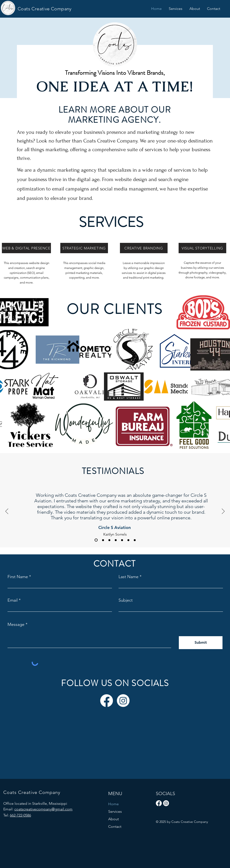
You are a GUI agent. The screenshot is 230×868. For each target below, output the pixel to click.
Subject (126, 600)
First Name (18, 577)
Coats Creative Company (45, 9)
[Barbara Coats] (116, 540)
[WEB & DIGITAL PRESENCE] (26, 248)
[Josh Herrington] (109, 540)
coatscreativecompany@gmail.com (43, 809)
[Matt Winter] (103, 540)
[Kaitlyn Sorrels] (96, 540)
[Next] (223, 512)
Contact (115, 827)
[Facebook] (107, 701)
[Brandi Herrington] (135, 540)
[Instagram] (123, 701)
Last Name (128, 577)
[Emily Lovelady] (128, 540)
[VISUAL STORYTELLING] (202, 248)
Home (113, 804)
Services (115, 811)
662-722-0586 (20, 815)
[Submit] (201, 643)
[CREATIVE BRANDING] (144, 248)
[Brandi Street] (122, 540)
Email (13, 600)
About (113, 819)
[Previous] (7, 512)
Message (16, 624)
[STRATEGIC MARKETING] (84, 248)
